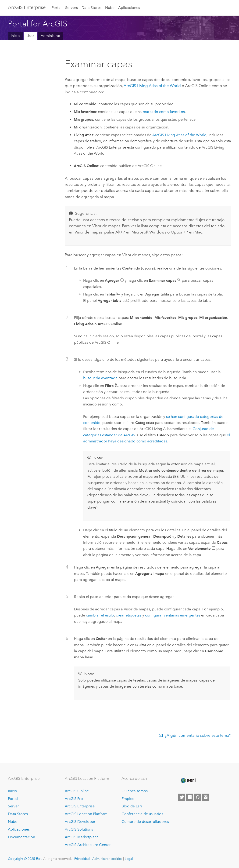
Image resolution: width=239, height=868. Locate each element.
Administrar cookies (107, 859)
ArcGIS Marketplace (82, 837)
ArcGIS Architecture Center (88, 845)
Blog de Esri (132, 806)
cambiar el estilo (100, 615)
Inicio (15, 36)
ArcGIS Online (77, 791)
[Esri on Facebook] (190, 797)
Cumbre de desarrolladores (145, 822)
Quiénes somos (135, 791)
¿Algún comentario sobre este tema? (198, 735)
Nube (110, 8)
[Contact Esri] (206, 797)
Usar (30, 36)
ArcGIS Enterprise (27, 7)
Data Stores (91, 8)
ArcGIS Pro (74, 799)
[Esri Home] (188, 780)
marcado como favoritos (164, 112)
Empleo (128, 799)
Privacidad (82, 859)
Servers (71, 8)
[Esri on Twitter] (182, 797)
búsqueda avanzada (100, 378)
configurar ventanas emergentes (173, 615)
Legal (129, 859)
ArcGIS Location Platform (86, 814)
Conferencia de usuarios (142, 814)
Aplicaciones (129, 8)
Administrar (51, 36)
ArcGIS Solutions (79, 829)
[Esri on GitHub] (198, 797)
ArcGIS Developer (80, 822)
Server (13, 806)
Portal (57, 8)
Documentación (21, 837)
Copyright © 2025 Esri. (25, 859)
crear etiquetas (129, 615)
